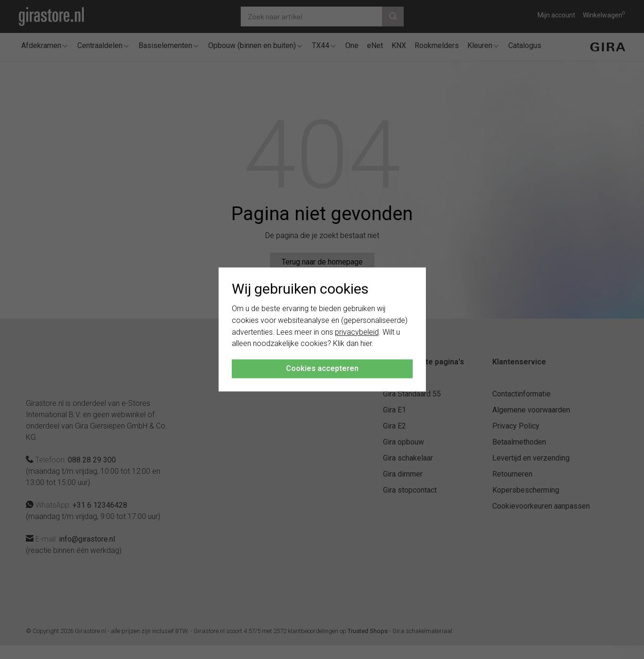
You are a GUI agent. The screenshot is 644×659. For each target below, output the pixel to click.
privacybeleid (357, 332)
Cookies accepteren (322, 369)
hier (366, 344)
